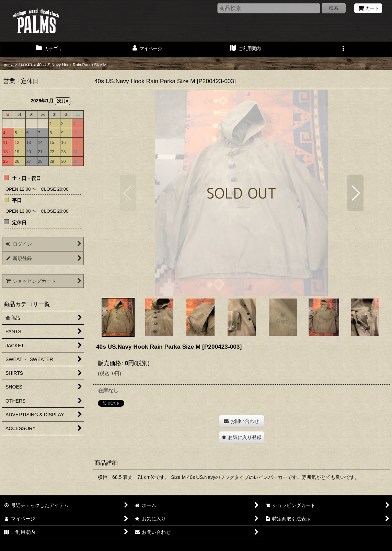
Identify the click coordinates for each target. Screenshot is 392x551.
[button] (343, 49)
